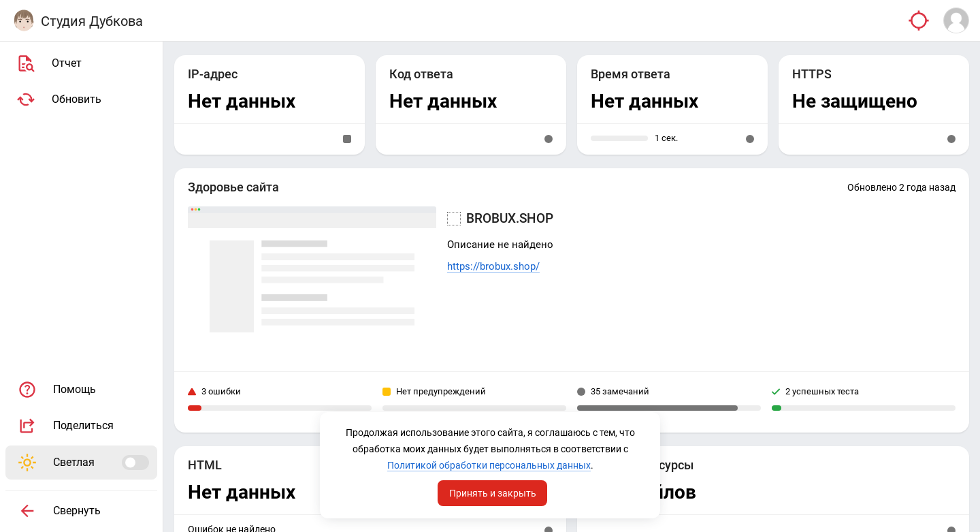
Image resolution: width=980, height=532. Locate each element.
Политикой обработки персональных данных (489, 465)
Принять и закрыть (493, 493)
